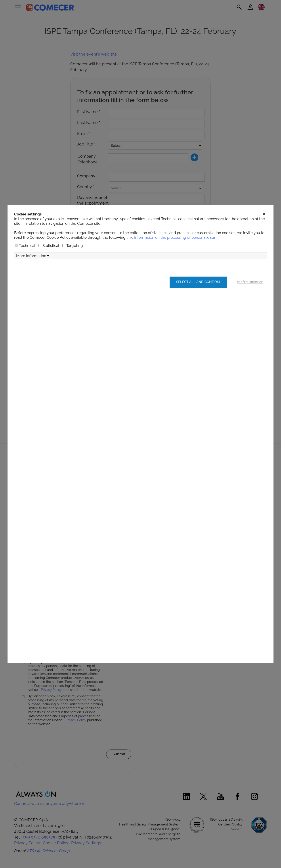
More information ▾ (33, 267)
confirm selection (250, 294)
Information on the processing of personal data (175, 249)
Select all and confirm (197, 294)
